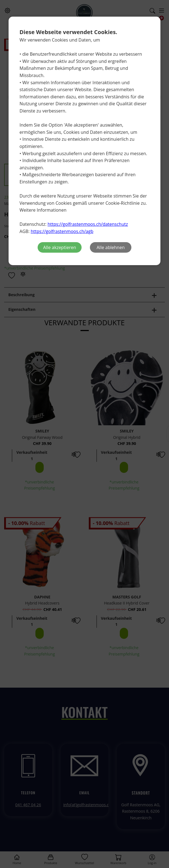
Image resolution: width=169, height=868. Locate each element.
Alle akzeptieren (60, 247)
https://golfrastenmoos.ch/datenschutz (88, 224)
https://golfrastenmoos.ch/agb (62, 231)
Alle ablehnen (110, 247)
